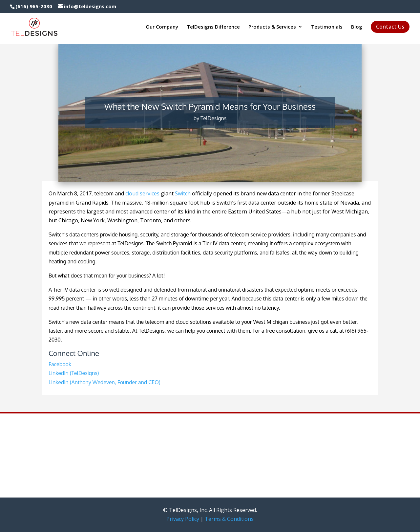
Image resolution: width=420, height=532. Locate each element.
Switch (183, 193)
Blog (357, 27)
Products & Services (272, 27)
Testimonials (327, 27)
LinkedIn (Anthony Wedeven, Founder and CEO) (105, 382)
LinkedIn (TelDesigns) (74, 373)
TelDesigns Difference (213, 27)
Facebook (60, 364)
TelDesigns (213, 118)
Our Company (162, 27)
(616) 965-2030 (34, 6)
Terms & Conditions (229, 519)
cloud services (142, 193)
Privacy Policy (183, 519)
